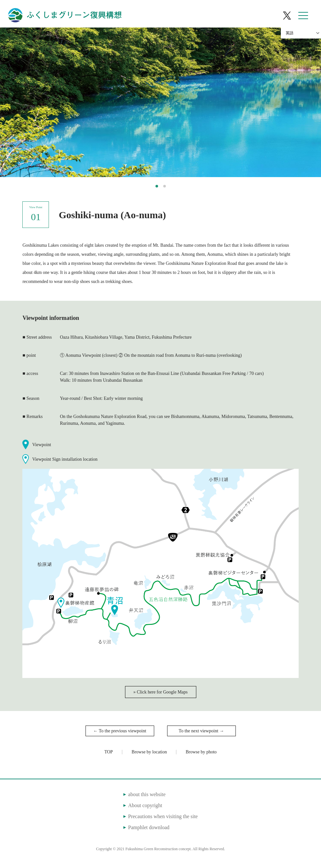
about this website (147, 794)
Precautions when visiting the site (163, 816)
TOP (109, 752)
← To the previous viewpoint (120, 731)
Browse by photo (201, 752)
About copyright (145, 805)
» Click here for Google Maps (161, 692)
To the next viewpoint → (201, 731)
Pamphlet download (149, 827)
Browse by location (149, 752)
